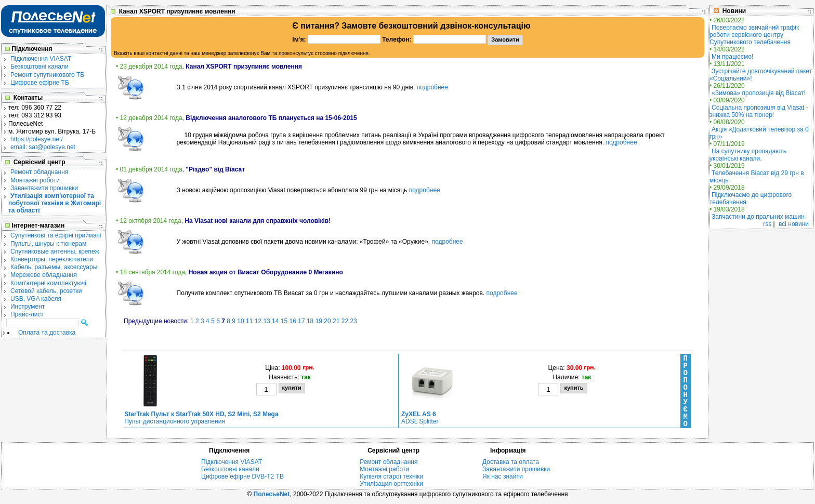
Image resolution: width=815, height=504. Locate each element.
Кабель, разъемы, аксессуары (54, 267)
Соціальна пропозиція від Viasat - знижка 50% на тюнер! (759, 111)
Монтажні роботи (35, 180)
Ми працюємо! (732, 57)
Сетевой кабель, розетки (46, 291)
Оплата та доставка (47, 333)
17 (301, 321)
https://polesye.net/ (37, 139)
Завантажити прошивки (44, 188)
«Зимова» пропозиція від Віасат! (759, 93)
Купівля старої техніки (391, 476)
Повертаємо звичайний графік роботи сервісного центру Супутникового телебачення (754, 35)
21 (336, 321)
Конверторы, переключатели (52, 259)
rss (767, 224)
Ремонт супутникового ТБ (47, 75)
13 (266, 321)
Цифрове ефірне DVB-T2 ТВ (242, 476)
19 (319, 321)
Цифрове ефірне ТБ (40, 83)
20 (327, 321)
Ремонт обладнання (39, 172)
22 (345, 321)
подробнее (432, 87)
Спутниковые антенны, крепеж (55, 251)
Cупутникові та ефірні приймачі (56, 235)
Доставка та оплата (511, 462)
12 (258, 321)
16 (293, 321)
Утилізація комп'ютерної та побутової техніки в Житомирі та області (55, 203)
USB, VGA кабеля (36, 299)
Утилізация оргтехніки (391, 484)
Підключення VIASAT (41, 59)
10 (240, 321)
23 (353, 321)
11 (249, 321)
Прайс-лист (27, 314)
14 (275, 321)
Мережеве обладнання (44, 275)
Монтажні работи (384, 469)
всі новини (794, 224)
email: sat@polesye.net (43, 147)
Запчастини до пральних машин (758, 217)
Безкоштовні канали (40, 67)
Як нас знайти (503, 476)
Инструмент (28, 307)
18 (310, 321)
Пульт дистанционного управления (201, 418)
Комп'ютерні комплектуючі (48, 283)
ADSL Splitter (420, 418)
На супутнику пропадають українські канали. (748, 155)
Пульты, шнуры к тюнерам (48, 244)
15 (284, 321)
